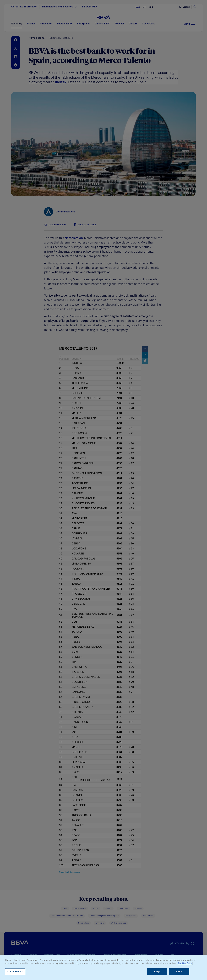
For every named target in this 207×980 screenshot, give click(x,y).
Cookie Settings (15, 972)
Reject (179, 972)
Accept (157, 972)
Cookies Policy (185, 963)
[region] (103, 968)
